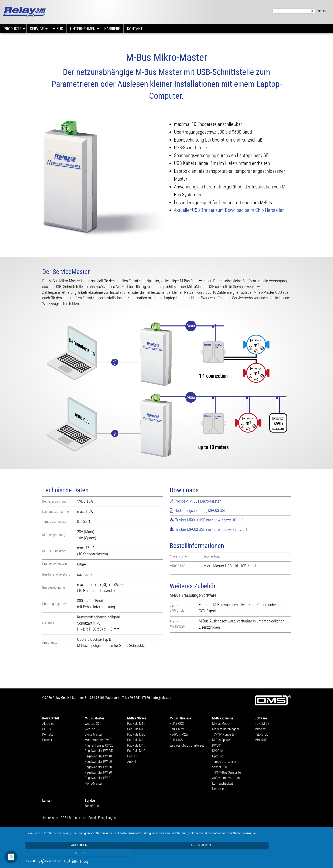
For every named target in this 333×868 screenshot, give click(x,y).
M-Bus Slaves (137, 718)
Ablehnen (71, 853)
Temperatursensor (224, 762)
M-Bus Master (94, 718)
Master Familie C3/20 (99, 745)
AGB (63, 818)
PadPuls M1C (136, 724)
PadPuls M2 (135, 740)
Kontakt (135, 29)
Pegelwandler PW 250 (99, 751)
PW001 (217, 745)
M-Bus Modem (222, 724)
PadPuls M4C (136, 751)
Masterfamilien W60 (98, 740)
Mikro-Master (94, 783)
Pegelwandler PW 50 (98, 767)
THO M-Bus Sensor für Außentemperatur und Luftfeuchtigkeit (227, 778)
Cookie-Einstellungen (102, 818)
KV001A (218, 751)
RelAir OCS (177, 724)
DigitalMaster (94, 734)
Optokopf (218, 756)
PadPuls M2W (179, 734)
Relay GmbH (51, 718)
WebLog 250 (93, 724)
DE (319, 11)
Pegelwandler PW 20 (98, 772)
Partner (47, 740)
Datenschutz (77, 818)
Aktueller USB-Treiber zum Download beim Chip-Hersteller (229, 210)
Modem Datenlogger (226, 729)
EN (325, 11)
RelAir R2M (177, 729)
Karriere (112, 29)
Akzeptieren (177, 853)
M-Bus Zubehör (223, 718)
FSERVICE (261, 734)
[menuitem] (13, 29)
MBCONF (261, 740)
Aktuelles (48, 724)
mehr (283, 853)
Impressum (51, 818)
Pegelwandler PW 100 (99, 756)
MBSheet (261, 729)
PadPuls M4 (135, 745)
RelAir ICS (176, 740)
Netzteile (218, 789)
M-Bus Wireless (180, 718)
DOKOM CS (262, 724)
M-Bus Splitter (222, 740)
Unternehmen (83, 29)
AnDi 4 (132, 762)
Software (261, 718)
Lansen (47, 801)
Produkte (12, 29)
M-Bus (58, 29)
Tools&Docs (92, 806)
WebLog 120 (93, 729)
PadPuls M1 (135, 729)
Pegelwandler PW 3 (97, 778)
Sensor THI (219, 767)
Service (37, 29)
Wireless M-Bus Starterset (187, 745)
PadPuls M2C (136, 734)
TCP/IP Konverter (224, 734)
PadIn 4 (132, 756)
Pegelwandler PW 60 (98, 762)
